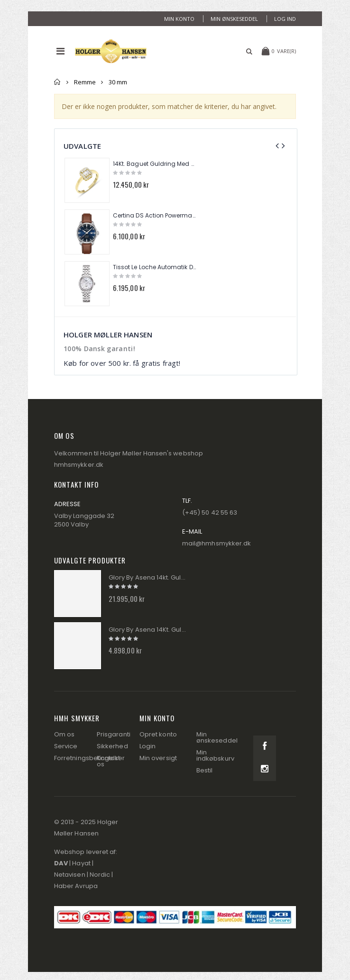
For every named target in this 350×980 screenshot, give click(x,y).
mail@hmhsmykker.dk (216, 543)
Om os (64, 734)
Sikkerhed (112, 746)
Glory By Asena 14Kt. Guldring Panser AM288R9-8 (148, 630)
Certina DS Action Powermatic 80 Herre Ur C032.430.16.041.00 (155, 216)
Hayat (81, 863)
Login (147, 746)
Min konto (179, 19)
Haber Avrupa (76, 886)
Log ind (285, 19)
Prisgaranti (114, 734)
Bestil (204, 770)
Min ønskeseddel (234, 19)
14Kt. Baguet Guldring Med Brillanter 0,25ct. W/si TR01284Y (155, 164)
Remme (85, 82)
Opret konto (158, 734)
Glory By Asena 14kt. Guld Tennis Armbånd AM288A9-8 (148, 578)
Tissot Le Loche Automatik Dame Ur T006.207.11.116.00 (155, 267)
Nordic (100, 875)
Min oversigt (158, 758)
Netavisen (70, 875)
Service (66, 746)
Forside (58, 82)
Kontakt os (108, 761)
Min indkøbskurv (215, 755)
